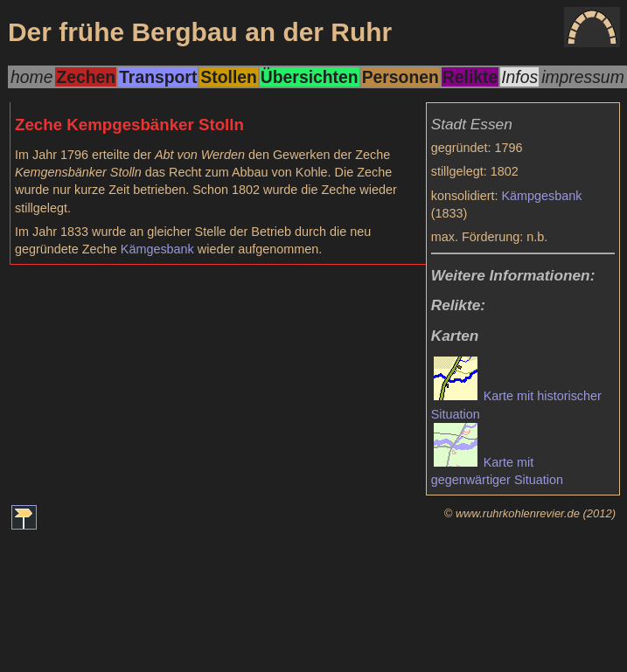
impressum (583, 77)
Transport (158, 77)
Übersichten (310, 77)
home (31, 77)
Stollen (228, 77)
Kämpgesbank (542, 196)
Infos (519, 77)
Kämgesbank (157, 249)
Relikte (470, 77)
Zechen (86, 77)
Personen (401, 77)
